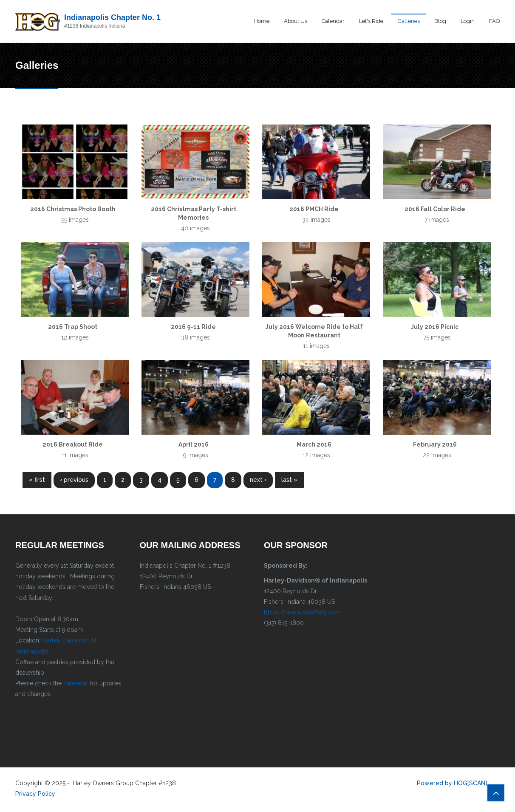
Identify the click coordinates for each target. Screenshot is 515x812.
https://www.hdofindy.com (302, 612)
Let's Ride (371, 21)
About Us (296, 21)
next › (258, 480)
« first (37, 480)
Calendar (333, 21)
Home (262, 21)
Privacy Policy (35, 794)
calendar (76, 683)
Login (468, 21)
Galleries (409, 21)
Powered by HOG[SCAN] (452, 783)
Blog (440, 21)
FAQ (494, 21)
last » (289, 480)
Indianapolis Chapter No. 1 (112, 17)
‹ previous (74, 480)
